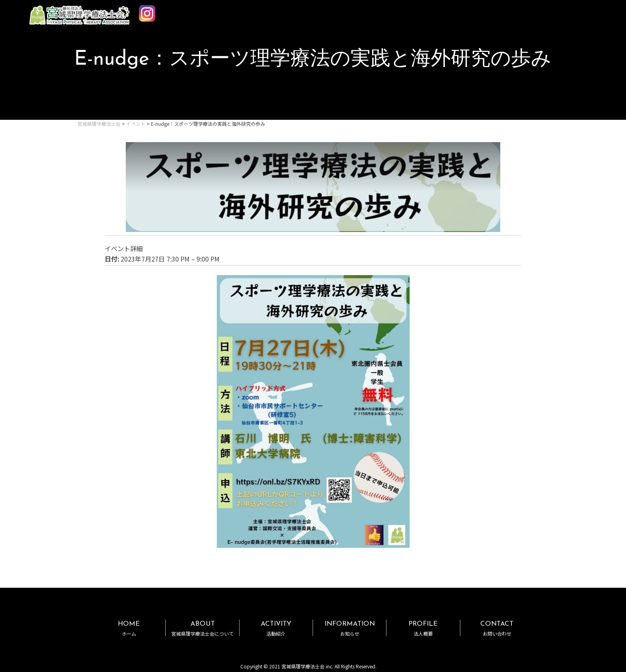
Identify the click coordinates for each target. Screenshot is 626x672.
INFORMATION (350, 628)
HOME (129, 628)
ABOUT (202, 628)
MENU (597, 11)
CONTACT (497, 628)
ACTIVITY (276, 628)
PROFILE (423, 628)
